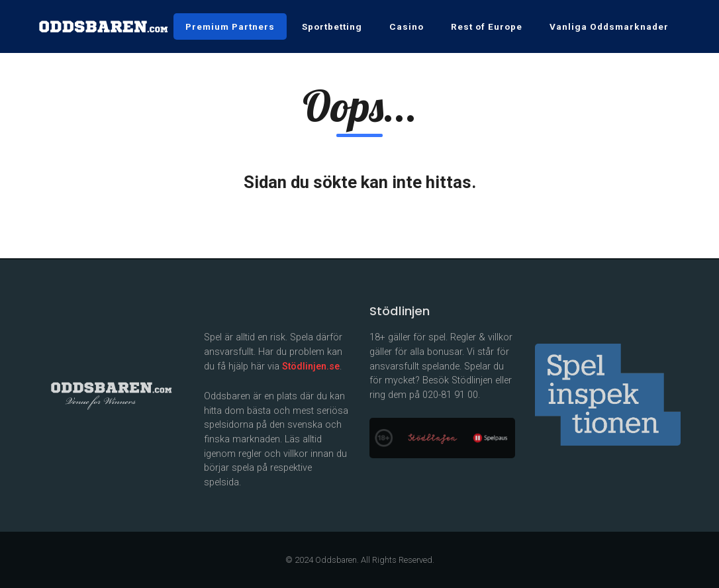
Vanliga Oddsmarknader (609, 26)
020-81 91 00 (450, 395)
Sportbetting (332, 26)
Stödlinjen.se (311, 367)
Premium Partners (230, 26)
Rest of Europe (487, 26)
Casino (407, 26)
